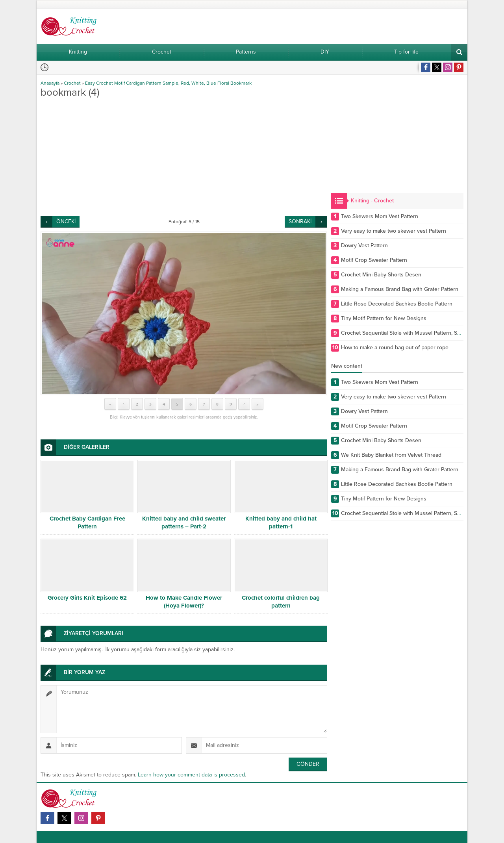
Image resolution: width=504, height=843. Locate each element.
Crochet (72, 83)
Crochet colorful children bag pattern (281, 602)
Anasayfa (50, 83)
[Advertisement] (184, 157)
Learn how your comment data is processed (191, 775)
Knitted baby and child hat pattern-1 (281, 522)
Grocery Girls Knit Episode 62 (87, 598)
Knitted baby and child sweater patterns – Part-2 (184, 522)
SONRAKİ (300, 221)
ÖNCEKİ (66, 221)
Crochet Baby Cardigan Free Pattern (87, 522)
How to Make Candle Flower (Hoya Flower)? (184, 602)
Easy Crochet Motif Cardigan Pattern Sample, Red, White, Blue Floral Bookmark (168, 83)
